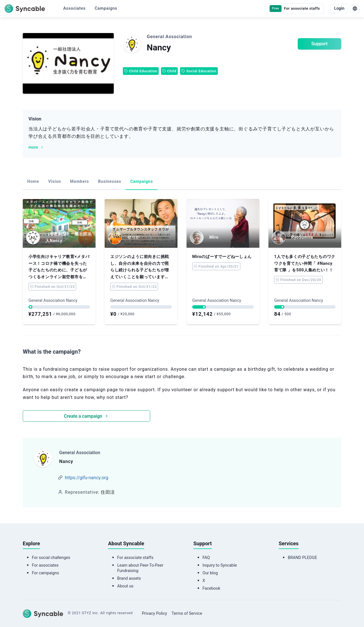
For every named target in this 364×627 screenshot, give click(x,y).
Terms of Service (187, 613)
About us (125, 586)
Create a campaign (86, 416)
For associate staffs (135, 558)
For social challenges (51, 558)
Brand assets (129, 578)
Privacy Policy (155, 613)
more (36, 147)
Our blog (210, 573)
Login (339, 8)
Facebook (211, 588)
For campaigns (45, 573)
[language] (355, 9)
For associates (45, 565)
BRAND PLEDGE (302, 558)
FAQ (206, 558)
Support (319, 44)
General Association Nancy (53, 301)
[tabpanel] (182, 310)
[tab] (33, 182)
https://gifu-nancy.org (87, 478)
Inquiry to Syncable (220, 565)
